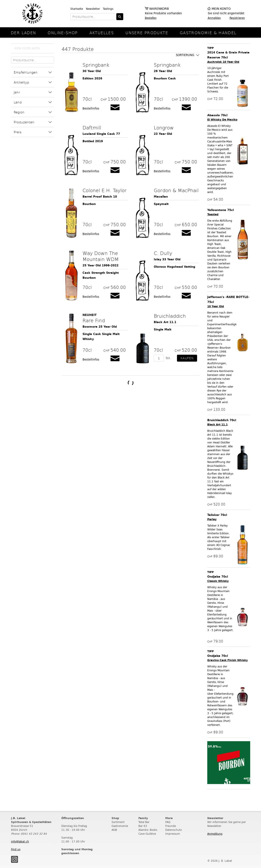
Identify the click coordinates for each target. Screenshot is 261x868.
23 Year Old (163, 134)
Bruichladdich (170, 316)
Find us (16, 849)
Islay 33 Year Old (167, 259)
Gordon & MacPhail (176, 190)
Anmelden (214, 18)
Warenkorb (159, 9)
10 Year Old (216, 306)
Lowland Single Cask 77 (101, 134)
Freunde (171, 826)
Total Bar (144, 822)
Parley (212, 519)
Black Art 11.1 (165, 322)
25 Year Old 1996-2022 (101, 265)
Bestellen (151, 18)
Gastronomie (120, 826)
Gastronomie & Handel (208, 33)
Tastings (108, 9)
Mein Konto (221, 9)
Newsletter (93, 9)
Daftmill (92, 127)
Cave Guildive (147, 834)
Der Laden (23, 33)
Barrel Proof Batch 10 (100, 197)
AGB (114, 830)
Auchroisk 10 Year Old (223, 62)
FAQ (168, 822)
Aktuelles (102, 33)
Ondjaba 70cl (218, 577)
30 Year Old (92, 71)
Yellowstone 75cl (220, 210)
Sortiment (118, 822)
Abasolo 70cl (217, 115)
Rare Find (94, 320)
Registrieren (237, 18)
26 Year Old (163, 71)
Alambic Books (148, 830)
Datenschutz (173, 830)
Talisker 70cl (217, 515)
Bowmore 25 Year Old (100, 327)
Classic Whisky (218, 581)
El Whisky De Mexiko (222, 120)
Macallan (161, 197)
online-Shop (63, 33)
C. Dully (163, 253)
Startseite (77, 9)
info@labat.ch (20, 841)
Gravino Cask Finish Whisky (228, 660)
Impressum (173, 834)
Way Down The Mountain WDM (101, 256)
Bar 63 (143, 826)
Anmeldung (215, 834)
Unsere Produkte (147, 33)
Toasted (213, 214)
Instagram (15, 859)
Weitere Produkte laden (130, 383)
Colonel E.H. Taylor (105, 190)
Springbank (96, 65)
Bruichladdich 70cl (222, 420)
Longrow (164, 127)
